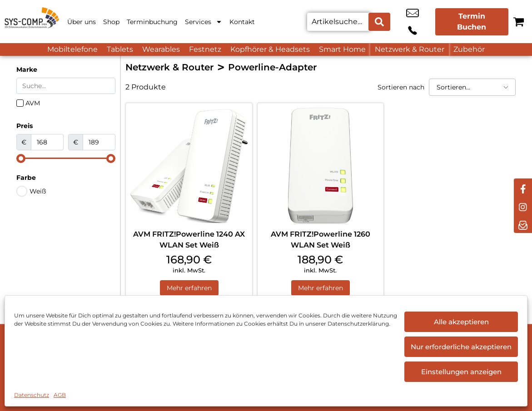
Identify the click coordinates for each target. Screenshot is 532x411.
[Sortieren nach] (472, 87)
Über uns (82, 22)
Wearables (161, 49)
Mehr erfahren (189, 288)
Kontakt (242, 22)
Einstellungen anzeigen (461, 372)
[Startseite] (32, 22)
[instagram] (523, 206)
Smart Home (342, 49)
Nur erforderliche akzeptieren (461, 347)
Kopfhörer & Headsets (270, 49)
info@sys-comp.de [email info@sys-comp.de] (401, 22)
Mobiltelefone (72, 49)
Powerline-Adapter (272, 67)
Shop (111, 22)
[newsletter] (523, 224)
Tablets (120, 49)
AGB (60, 395)
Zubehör (469, 49)
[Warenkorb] (519, 22)
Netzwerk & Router (410, 49)
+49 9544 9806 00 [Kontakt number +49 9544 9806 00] (422, 22)
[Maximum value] (99, 142)
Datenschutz (32, 395)
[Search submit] (379, 22)
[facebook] (523, 188)
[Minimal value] (66, 158)
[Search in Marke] (66, 86)
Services (204, 22)
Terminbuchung (152, 22)
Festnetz (205, 49)
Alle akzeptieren (461, 322)
